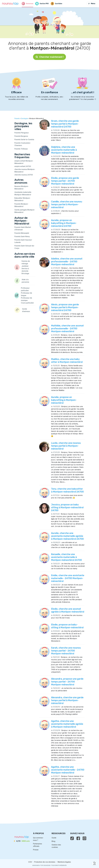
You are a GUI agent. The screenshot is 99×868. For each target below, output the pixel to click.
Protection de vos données (45, 862)
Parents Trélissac (21, 149)
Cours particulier (27, 303)
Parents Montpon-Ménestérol (21, 205)
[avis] (22, 841)
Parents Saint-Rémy (22, 236)
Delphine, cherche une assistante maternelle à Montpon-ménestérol (64, 150)
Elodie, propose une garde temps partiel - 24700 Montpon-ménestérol (65, 181)
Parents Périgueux (22, 133)
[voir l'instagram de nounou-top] (84, 838)
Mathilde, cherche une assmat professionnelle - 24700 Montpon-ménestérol (67, 329)
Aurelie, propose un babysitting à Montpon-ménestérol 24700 (64, 223)
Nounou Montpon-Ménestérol (22, 188)
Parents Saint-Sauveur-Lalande (23, 241)
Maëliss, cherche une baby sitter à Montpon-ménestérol (67, 361)
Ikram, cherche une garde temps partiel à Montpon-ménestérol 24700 (65, 124)
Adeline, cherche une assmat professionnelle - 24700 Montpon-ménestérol (67, 262)
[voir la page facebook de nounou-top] (78, 838)
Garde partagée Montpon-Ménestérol (25, 211)
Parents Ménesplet (22, 233)
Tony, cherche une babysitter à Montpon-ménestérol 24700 (67, 490)
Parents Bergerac (21, 136)
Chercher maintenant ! (49, 57)
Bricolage (25, 273)
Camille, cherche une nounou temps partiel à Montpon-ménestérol (67, 204)
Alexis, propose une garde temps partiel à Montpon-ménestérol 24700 (65, 307)
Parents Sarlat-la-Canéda (24, 139)
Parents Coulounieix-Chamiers (23, 144)
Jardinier (25, 266)
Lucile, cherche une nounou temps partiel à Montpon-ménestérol (66, 446)
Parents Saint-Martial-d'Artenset (23, 228)
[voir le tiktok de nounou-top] (72, 838)
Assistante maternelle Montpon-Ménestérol (23, 193)
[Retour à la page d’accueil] (10, 4)
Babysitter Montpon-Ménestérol (22, 199)
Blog (53, 841)
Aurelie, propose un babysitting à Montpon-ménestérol (64, 400)
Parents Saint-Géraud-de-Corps (25, 247)
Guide (54, 838)
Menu (92, 4)
